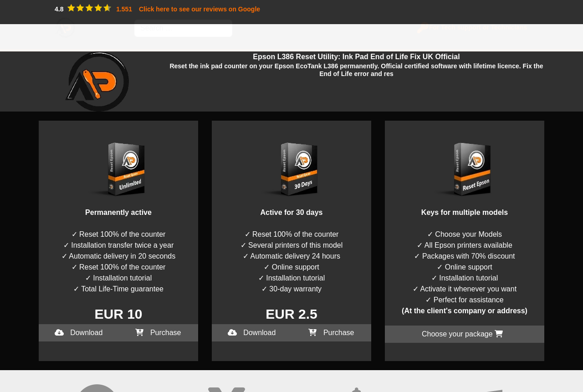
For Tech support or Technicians (475, 27)
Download (79, 333)
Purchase (158, 333)
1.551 (124, 9)
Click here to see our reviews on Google (199, 9)
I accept (13, 386)
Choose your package (462, 334)
